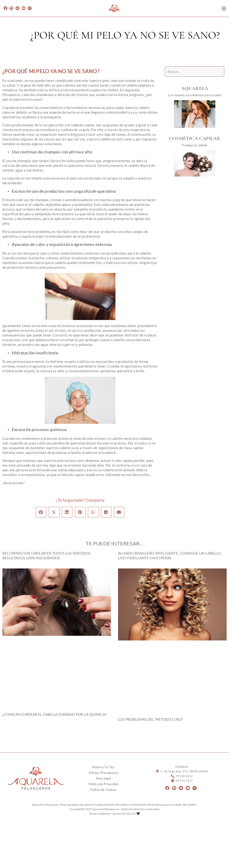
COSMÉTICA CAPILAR (198, 138)
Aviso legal (103, 778)
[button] (41, 512)
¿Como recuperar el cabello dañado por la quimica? (55, 714)
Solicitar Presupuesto (103, 773)
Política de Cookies (103, 790)
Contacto (182, 767)
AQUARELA (198, 88)
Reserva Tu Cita (103, 767)
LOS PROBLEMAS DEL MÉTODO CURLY (150, 719)
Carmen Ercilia (121, 814)
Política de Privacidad (103, 784)
